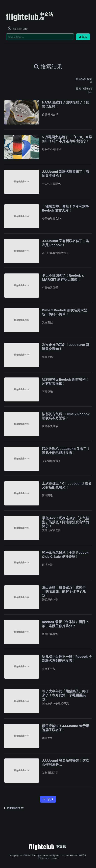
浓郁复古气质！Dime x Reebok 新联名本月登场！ (66, 416)
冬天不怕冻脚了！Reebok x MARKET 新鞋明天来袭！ (63, 277)
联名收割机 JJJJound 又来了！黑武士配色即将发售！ (66, 451)
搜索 (83, 37)
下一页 (48, 799)
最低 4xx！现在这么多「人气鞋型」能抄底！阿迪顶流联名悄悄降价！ (66, 522)
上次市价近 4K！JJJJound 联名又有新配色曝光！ (67, 485)
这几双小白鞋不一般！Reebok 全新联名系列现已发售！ (67, 659)
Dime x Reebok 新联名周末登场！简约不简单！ (65, 312)
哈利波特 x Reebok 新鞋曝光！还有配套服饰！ (65, 381)
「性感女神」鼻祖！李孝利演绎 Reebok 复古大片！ (65, 208)
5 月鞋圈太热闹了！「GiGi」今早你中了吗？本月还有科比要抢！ (67, 139)
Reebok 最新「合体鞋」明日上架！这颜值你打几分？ (65, 624)
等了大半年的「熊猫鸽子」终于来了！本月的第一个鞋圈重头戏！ (65, 695)
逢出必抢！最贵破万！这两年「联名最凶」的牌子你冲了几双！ (64, 591)
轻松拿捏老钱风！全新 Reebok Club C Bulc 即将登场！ (65, 555)
